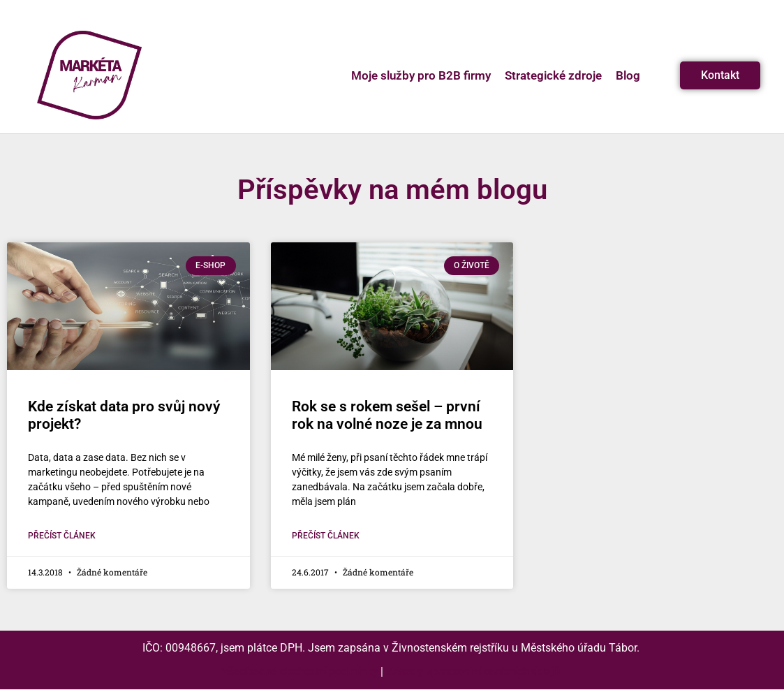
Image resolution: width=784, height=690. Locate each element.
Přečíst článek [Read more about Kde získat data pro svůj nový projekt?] (62, 536)
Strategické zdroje (553, 75)
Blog (628, 75)
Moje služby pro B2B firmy (421, 75)
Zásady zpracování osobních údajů (473, 671)
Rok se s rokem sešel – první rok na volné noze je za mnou (387, 415)
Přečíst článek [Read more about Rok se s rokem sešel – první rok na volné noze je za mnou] (326, 536)
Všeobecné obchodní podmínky (299, 671)
